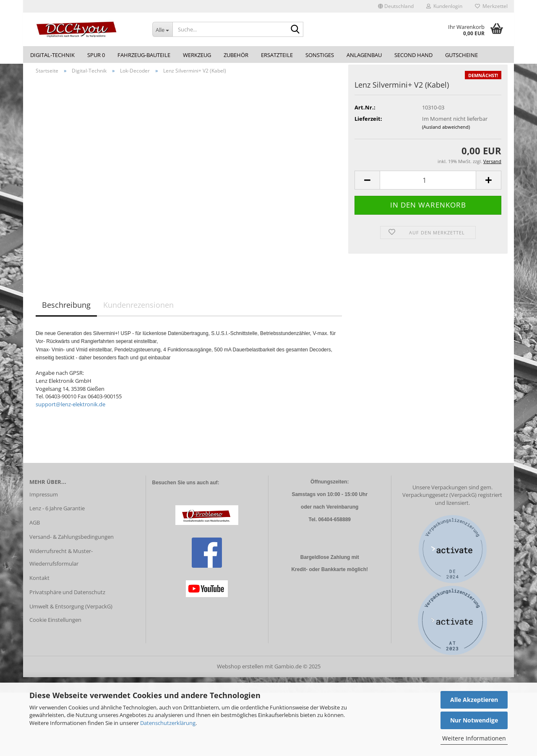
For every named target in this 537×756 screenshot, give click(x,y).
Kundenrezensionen (138, 310)
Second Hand (413, 55)
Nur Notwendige (474, 720)
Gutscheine (461, 55)
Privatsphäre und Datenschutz (67, 597)
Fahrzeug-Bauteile (144, 55)
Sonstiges (320, 55)
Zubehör (236, 55)
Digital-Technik (52, 55)
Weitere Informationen (474, 738)
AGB (35, 527)
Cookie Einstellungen (55, 624)
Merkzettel (491, 6)
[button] (396, 6)
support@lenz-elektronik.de (70, 409)
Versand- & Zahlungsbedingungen (72, 541)
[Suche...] (163, 29)
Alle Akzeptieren (474, 700)
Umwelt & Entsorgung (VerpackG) (71, 611)
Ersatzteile (277, 55)
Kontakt (39, 582)
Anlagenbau (364, 55)
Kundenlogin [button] (444, 6)
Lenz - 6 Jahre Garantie (57, 513)
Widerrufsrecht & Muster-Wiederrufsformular (61, 562)
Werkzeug (197, 55)
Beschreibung (66, 310)
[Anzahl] (428, 185)
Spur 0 (96, 55)
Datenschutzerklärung (168, 723)
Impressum (44, 499)
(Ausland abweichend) (446, 131)
